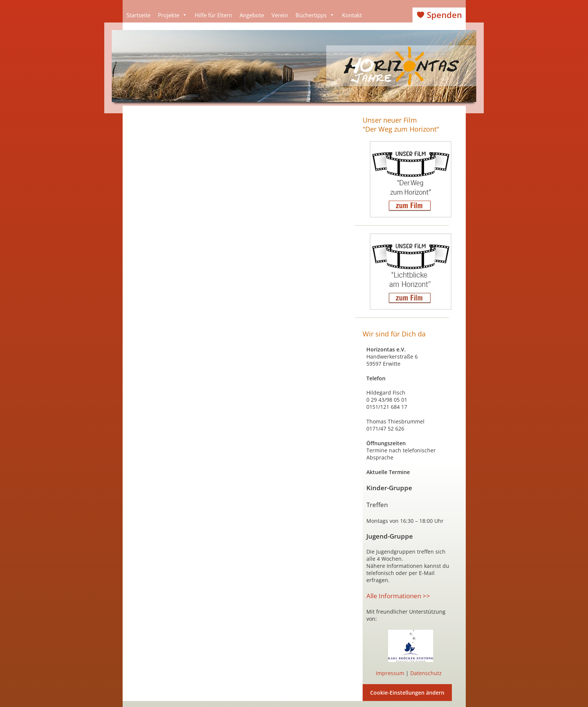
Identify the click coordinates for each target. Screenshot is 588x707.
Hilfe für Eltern (213, 15)
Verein (280, 15)
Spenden (444, 15)
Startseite (138, 15)
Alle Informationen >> (398, 596)
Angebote (252, 15)
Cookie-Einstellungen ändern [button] (407, 693)
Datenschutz (426, 673)
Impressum (390, 673)
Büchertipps (315, 15)
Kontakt (352, 15)
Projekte (172, 15)
